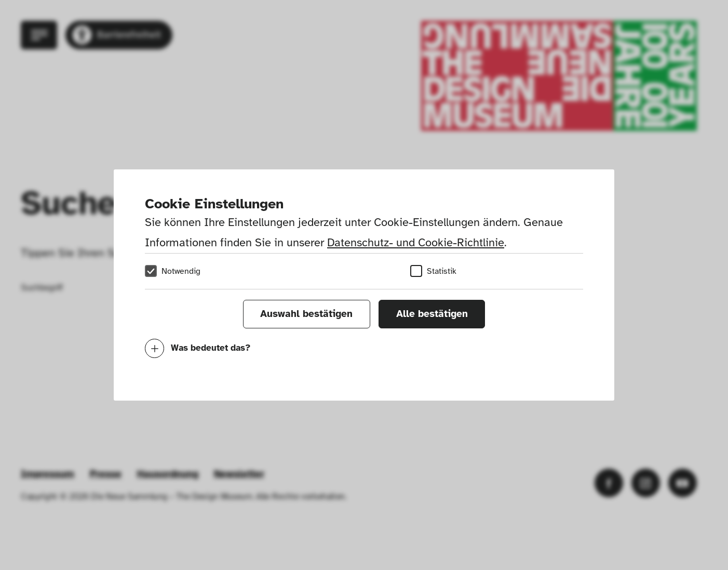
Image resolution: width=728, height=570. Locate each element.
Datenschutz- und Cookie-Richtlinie (416, 242)
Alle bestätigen (432, 314)
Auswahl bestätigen (306, 314)
